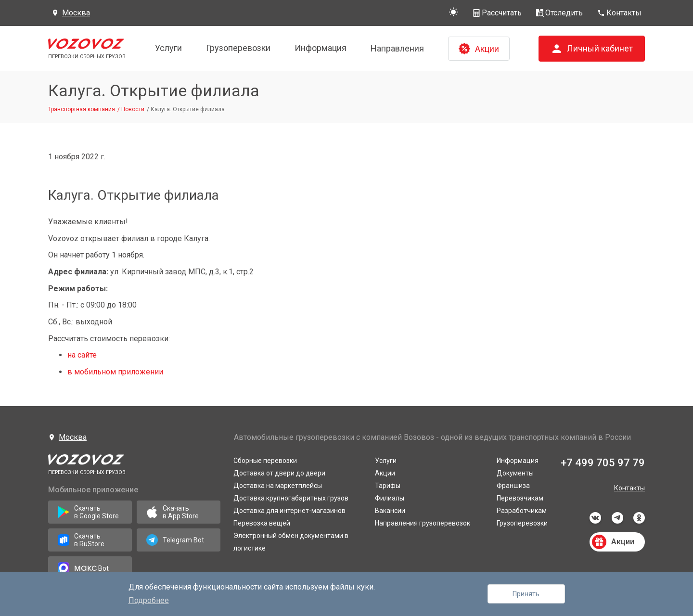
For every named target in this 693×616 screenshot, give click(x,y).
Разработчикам (522, 511)
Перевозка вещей (262, 523)
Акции (385, 473)
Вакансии (390, 511)
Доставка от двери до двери (279, 473)
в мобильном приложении (115, 372)
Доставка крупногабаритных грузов (291, 498)
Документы (515, 473)
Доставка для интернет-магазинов (289, 511)
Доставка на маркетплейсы (278, 486)
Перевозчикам (520, 498)
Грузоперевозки (238, 48)
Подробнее (149, 600)
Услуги (168, 48)
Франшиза (513, 486)
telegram (617, 518)
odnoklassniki (639, 518)
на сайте (82, 355)
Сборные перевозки (265, 461)
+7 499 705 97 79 (603, 463)
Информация (321, 48)
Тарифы (388, 486)
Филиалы (390, 498)
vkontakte (595, 518)
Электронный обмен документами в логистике (291, 542)
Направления (397, 48)
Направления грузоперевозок (423, 523)
